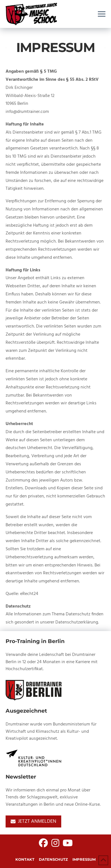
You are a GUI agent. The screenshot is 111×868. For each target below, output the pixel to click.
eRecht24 (29, 594)
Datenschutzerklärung (77, 622)
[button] (102, 14)
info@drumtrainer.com (27, 112)
